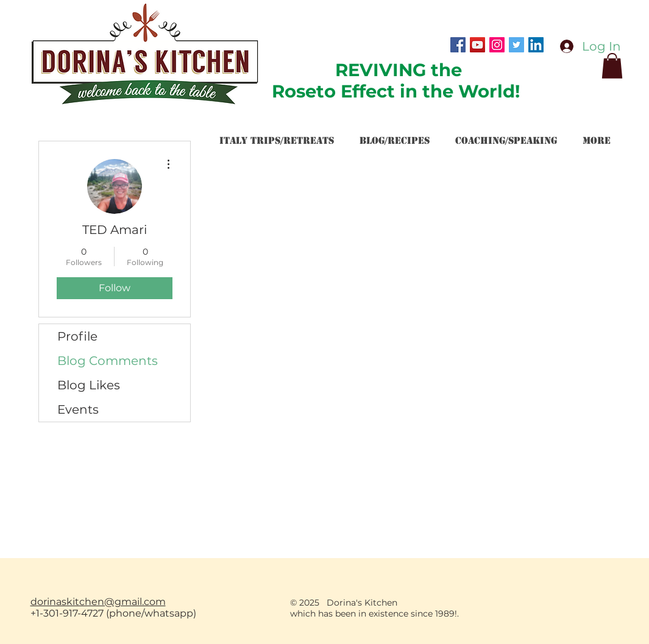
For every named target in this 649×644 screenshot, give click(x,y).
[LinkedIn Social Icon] (536, 45)
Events (78, 409)
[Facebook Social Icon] (458, 45)
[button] (612, 66)
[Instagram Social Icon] (497, 45)
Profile (77, 336)
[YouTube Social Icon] (477, 45)
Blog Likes (89, 385)
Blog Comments (108, 361)
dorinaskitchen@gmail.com (98, 602)
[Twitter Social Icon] (516, 45)
